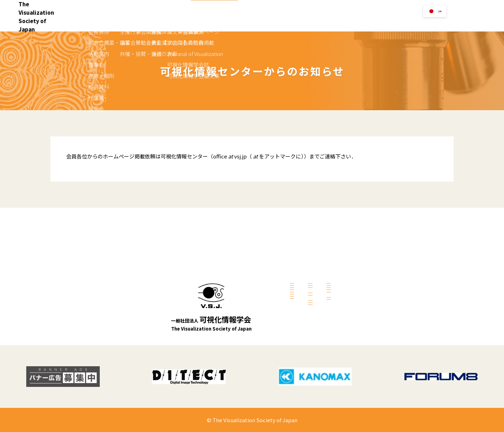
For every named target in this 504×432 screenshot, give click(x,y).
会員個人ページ (372, 296)
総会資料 (232, 293)
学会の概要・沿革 (240, 256)
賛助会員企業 (303, 286)
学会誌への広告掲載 (376, 245)
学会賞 (375, 22)
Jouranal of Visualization (381, 254)
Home (249, 22)
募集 (295, 310)
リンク (349, 22)
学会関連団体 (303, 277)
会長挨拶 (232, 246)
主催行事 (299, 235)
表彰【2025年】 (306, 319)
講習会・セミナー (307, 245)
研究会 (230, 312)
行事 (325, 22)
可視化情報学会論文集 (378, 273)
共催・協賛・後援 (307, 254)
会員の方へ (433, 22)
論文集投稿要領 (372, 235)
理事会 (230, 275)
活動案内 (232, 265)
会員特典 (365, 305)
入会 (304, 22)
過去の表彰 (301, 328)
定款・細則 (234, 284)
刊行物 (402, 22)
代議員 (230, 303)
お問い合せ (480, 16)
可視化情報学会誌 (374, 263)
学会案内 (278, 22)
